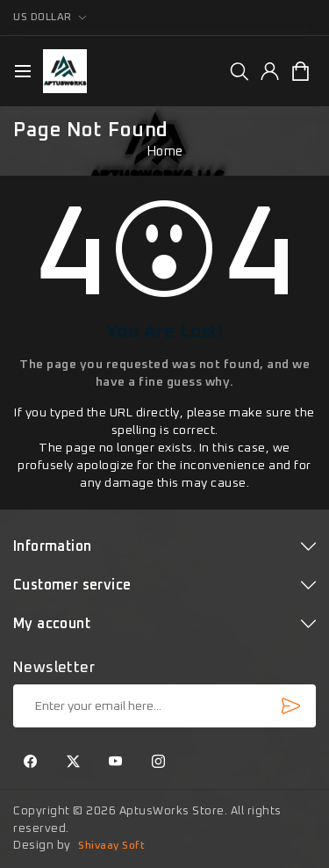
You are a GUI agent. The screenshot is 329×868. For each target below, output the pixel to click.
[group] (239, 71)
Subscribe (290, 705)
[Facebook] (31, 763)
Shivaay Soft (111, 846)
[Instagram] (159, 763)
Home (165, 152)
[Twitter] (74, 763)
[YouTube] (116, 763)
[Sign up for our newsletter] (164, 706)
